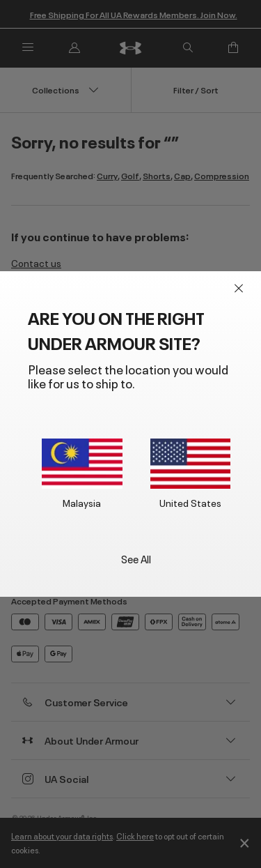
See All (136, 558)
